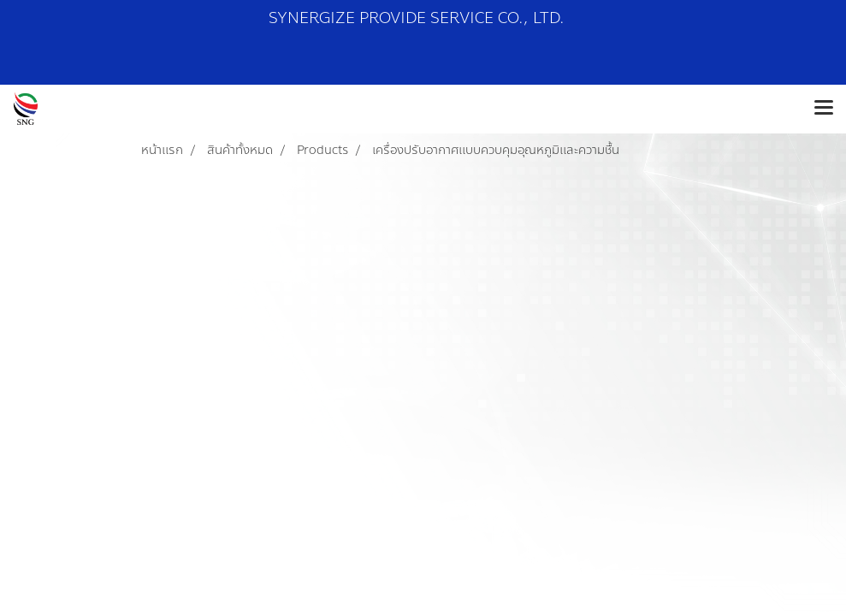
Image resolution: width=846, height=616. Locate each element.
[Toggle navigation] (824, 109)
